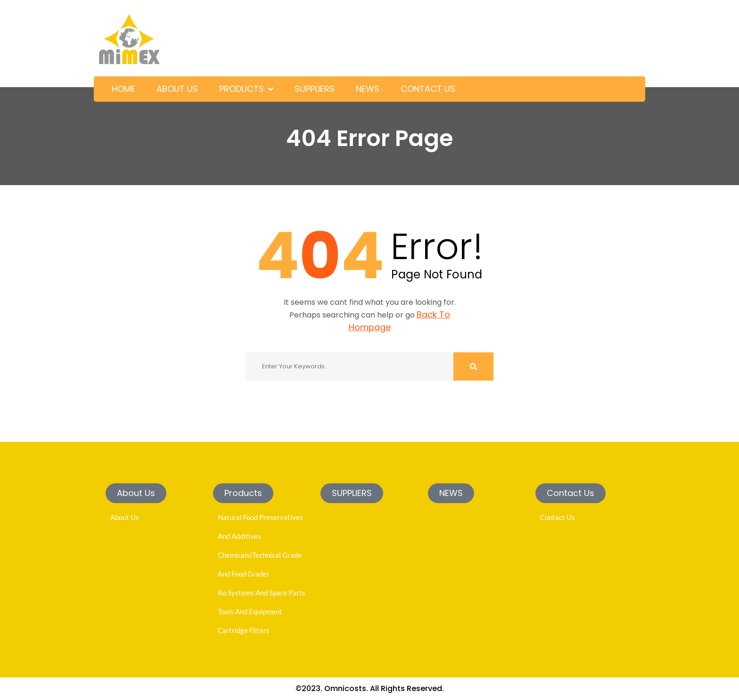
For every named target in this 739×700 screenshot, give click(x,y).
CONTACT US (428, 89)
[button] (136, 493)
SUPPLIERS (315, 89)
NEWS (368, 89)
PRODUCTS (242, 89)
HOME (123, 89)
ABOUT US (177, 89)
